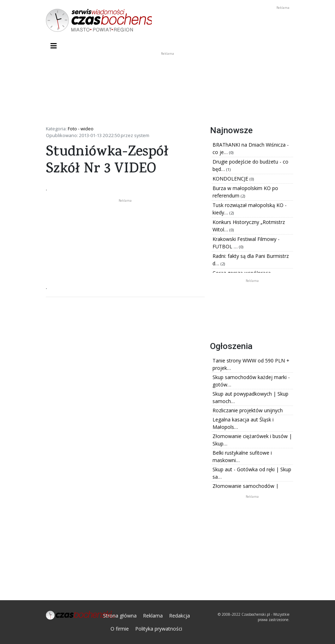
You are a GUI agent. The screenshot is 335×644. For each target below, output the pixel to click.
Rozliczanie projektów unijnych (248, 410)
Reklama (153, 616)
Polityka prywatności (159, 629)
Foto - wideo (81, 129)
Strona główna (120, 616)
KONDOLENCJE (231, 179)
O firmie (120, 629)
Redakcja (180, 616)
